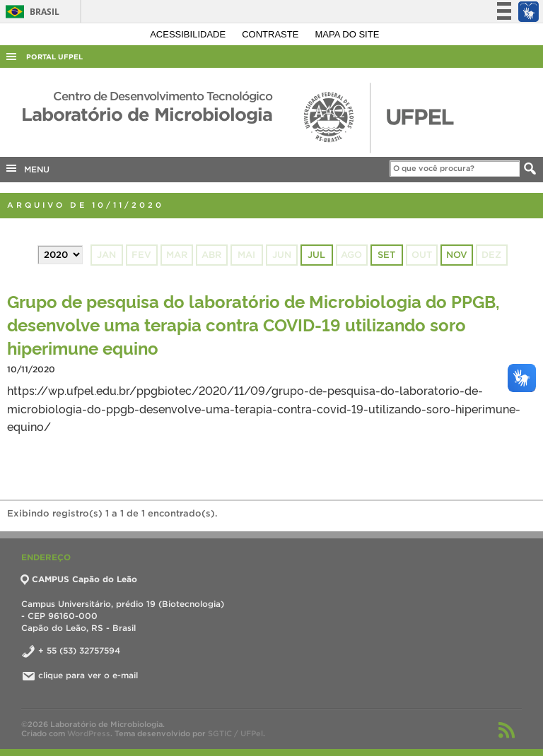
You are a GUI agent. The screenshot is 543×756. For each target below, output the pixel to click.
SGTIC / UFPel (235, 733)
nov (457, 255)
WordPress (89, 733)
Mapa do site (348, 34)
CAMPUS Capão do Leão (79, 579)
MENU (27, 168)
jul (316, 255)
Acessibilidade (189, 34)
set (386, 255)
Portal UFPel (54, 57)
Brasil (30, 12)
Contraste (271, 34)
